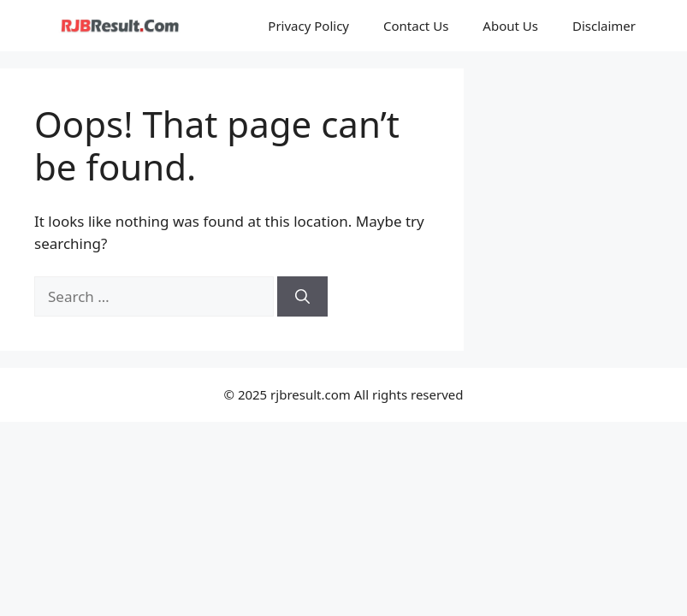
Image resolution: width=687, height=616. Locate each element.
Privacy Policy (308, 26)
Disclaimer (604, 26)
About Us (510, 26)
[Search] (302, 297)
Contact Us (416, 26)
